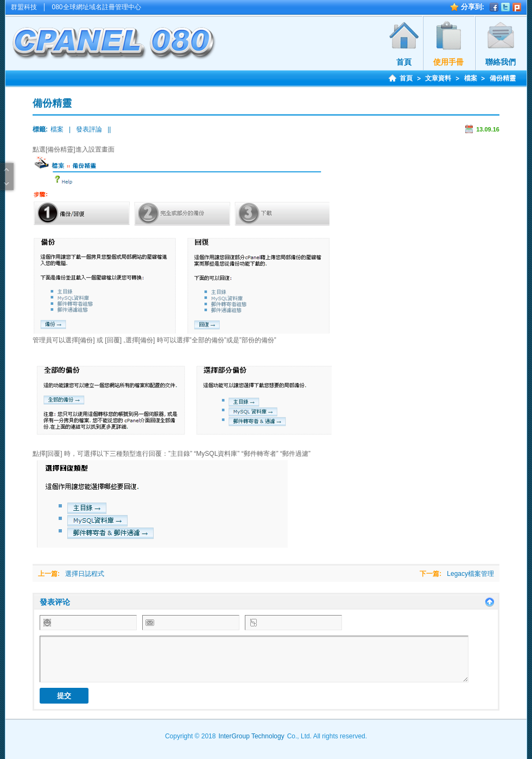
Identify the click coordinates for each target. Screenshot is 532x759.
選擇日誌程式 (85, 574)
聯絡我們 (501, 62)
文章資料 (438, 78)
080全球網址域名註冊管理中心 (97, 7)
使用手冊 (448, 62)
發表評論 (89, 129)
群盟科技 (24, 7)
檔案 (471, 78)
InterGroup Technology (251, 736)
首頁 (404, 62)
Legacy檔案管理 (470, 574)
